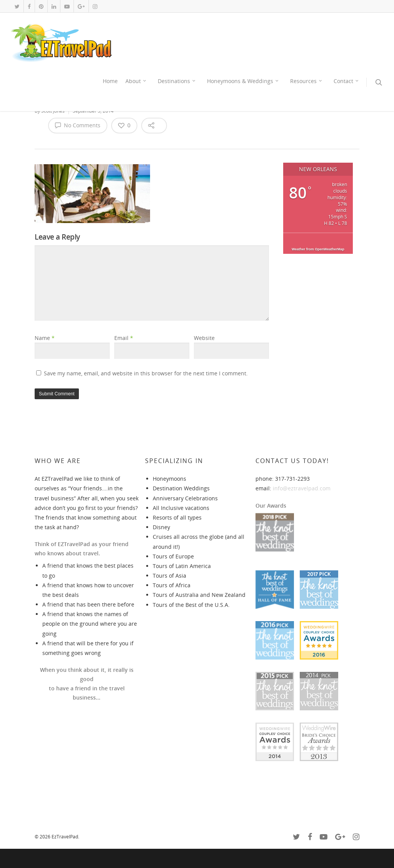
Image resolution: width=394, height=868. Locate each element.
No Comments (78, 125)
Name (45, 338)
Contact (346, 81)
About (136, 81)
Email (124, 338)
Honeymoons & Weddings (243, 81)
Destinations (177, 81)
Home (110, 81)
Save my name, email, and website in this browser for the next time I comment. (146, 373)
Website (204, 338)
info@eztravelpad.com (302, 488)
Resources (306, 81)
